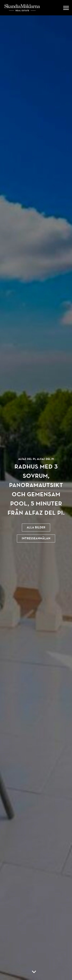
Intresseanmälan (36, 538)
